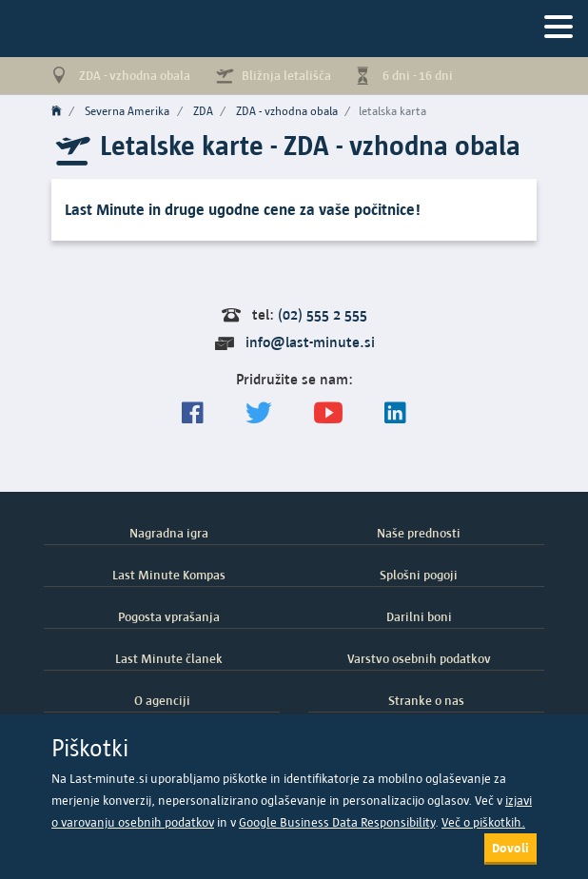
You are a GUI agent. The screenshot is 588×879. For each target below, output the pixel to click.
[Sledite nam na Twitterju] (259, 413)
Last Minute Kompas (169, 575)
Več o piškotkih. (483, 822)
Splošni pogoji (419, 575)
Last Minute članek (169, 658)
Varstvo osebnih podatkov (419, 658)
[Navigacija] (559, 28)
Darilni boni (419, 616)
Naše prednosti (419, 533)
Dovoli (510, 848)
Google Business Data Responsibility (337, 822)
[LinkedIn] (395, 413)
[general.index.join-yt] (328, 413)
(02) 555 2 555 (323, 314)
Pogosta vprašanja (169, 616)
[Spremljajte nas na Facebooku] (193, 413)
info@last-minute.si (310, 342)
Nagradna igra (169, 533)
